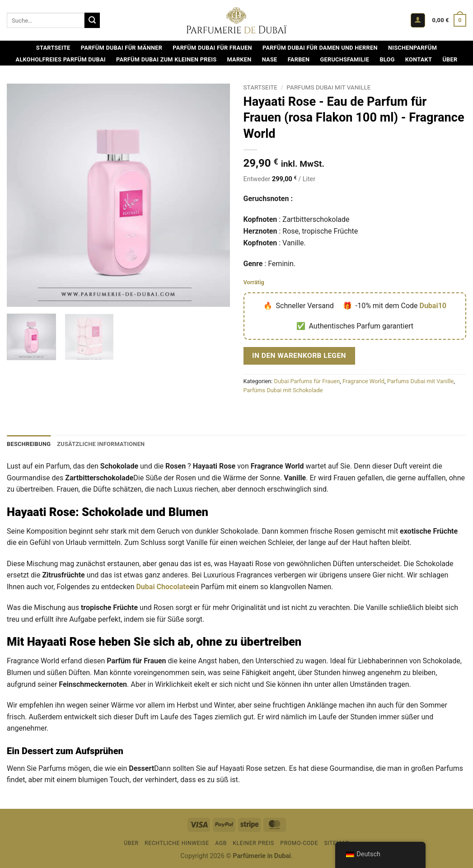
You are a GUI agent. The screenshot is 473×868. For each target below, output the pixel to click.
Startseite (53, 48)
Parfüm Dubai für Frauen (212, 48)
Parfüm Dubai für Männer (122, 48)
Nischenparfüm (412, 48)
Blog (387, 59)
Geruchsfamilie (345, 59)
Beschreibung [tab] (29, 444)
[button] (418, 21)
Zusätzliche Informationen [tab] (101, 444)
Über (450, 59)
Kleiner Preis (253, 843)
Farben (299, 59)
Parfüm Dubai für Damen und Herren (320, 48)
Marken (239, 59)
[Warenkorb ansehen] (449, 20)
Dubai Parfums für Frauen (307, 381)
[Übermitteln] (92, 20)
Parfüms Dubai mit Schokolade (283, 390)
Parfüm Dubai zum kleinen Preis (166, 59)
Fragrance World (363, 381)
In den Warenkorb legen (299, 356)
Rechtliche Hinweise (177, 843)
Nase (270, 59)
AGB (221, 843)
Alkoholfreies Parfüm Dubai (61, 59)
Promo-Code (299, 843)
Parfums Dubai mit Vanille (328, 87)
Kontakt (419, 59)
